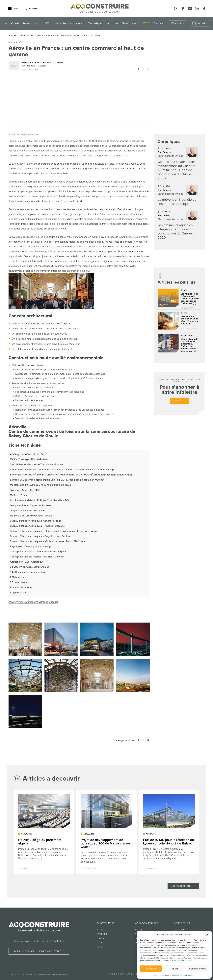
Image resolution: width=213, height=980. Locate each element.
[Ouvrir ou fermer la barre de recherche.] (25, 9)
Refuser (174, 969)
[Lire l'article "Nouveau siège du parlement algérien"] (44, 832)
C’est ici (177, 401)
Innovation (30, 23)
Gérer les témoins (198, 969)
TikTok (100, 947)
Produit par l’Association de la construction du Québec (39, 941)
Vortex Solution (62, 974)
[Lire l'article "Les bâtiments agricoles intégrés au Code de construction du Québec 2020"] (178, 225)
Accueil (139, 930)
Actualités (12, 23)
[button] (207, 935)
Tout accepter (151, 969)
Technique (95, 23)
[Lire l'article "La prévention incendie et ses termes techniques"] (178, 195)
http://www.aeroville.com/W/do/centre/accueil (33, 602)
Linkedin (101, 943)
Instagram (102, 930)
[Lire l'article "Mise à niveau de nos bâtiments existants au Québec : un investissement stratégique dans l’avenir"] (179, 343)
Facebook (102, 934)
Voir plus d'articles (181, 886)
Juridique (112, 23)
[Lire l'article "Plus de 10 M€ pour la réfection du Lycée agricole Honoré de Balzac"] (169, 832)
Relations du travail (70, 23)
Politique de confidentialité (183, 975)
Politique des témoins (163, 975)
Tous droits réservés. (37, 974)
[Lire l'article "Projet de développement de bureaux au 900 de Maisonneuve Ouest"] (107, 832)
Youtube (101, 938)
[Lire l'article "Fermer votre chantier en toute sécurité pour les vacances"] (179, 321)
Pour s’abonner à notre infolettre (37, 951)
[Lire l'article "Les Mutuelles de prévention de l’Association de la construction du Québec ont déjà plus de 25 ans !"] (179, 298)
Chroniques (129, 23)
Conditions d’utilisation (120, 974)
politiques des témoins (182, 961)
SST (46, 23)
